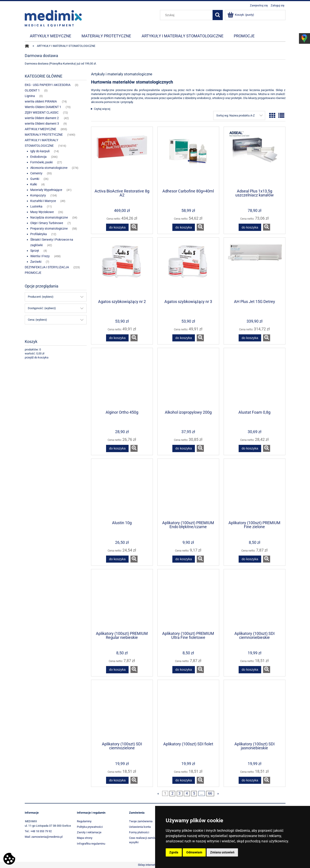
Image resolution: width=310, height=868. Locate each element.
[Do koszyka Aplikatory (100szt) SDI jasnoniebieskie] (250, 780)
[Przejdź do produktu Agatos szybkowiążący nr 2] (122, 268)
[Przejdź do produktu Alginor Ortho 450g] (122, 379)
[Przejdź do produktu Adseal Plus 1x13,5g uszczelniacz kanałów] (255, 157)
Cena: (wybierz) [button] (37, 320)
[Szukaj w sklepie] (187, 15)
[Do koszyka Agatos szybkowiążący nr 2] (117, 338)
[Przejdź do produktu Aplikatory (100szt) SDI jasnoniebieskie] (255, 710)
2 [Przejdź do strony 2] (172, 794)
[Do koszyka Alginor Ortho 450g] (117, 448)
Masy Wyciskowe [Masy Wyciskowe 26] (42, 212)
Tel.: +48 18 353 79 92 (38, 831)
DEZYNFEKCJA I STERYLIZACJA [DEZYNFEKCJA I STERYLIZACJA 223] (47, 267)
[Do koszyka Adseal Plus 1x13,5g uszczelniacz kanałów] (250, 227)
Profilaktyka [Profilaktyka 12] (39, 234)
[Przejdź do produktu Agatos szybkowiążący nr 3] (188, 268)
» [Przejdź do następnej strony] (218, 794)
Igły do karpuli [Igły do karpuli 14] (40, 151)
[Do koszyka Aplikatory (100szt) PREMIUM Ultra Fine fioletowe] (184, 670)
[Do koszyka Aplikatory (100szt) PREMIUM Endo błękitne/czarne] (184, 559)
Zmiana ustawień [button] (222, 852)
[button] (134, 227)
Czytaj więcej (102, 109)
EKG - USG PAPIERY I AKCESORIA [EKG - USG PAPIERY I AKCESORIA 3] (48, 85)
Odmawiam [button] (194, 852)
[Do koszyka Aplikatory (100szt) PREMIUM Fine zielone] (250, 559)
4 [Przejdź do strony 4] (187, 794)
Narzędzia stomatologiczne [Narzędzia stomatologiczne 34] (49, 217)
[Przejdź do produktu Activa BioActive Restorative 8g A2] (122, 157)
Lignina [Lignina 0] (30, 96)
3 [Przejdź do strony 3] (180, 794)
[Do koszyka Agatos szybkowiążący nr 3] (184, 338)
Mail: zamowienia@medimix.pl (44, 837)
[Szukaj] (218, 15)
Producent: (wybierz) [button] (41, 297)
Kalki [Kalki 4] (34, 184)
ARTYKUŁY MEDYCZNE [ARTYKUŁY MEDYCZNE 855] (40, 129)
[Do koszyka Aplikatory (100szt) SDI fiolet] (184, 780)
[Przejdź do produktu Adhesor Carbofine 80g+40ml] (188, 157)
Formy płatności (139, 832)
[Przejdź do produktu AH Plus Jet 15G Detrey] (255, 268)
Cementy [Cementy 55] (36, 173)
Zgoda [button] (174, 852)
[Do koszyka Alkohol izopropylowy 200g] (184, 448)
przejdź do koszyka (37, 357)
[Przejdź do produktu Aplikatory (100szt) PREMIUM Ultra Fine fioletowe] (188, 600)
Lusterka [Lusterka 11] (36, 206)
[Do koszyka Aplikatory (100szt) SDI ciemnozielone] (117, 780)
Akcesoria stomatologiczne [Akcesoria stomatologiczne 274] (49, 168)
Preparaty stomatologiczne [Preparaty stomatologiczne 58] (49, 228)
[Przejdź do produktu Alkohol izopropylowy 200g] (188, 379)
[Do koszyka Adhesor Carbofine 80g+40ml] (184, 227)
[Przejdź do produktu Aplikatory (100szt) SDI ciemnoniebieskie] (255, 600)
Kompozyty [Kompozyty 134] (38, 195)
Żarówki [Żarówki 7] (36, 262)
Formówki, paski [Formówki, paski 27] (41, 162)
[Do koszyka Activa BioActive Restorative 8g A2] (117, 227)
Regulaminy (84, 821)
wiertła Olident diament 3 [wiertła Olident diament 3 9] (42, 124)
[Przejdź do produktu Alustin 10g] (122, 489)
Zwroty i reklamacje (89, 832)
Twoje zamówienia (141, 821)
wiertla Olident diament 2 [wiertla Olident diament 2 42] (42, 118)
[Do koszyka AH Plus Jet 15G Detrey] (250, 338)
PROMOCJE (33, 273)
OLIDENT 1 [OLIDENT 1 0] (32, 90)
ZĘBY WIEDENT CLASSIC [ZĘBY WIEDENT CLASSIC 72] (42, 112)
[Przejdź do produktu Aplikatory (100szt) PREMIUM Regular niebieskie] (122, 600)
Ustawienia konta (140, 827)
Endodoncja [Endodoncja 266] (38, 157)
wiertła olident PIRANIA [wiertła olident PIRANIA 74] (41, 101)
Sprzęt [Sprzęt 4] (35, 251)
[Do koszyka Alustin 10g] (117, 559)
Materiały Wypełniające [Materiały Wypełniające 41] (46, 190)
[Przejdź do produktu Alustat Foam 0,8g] (255, 379)
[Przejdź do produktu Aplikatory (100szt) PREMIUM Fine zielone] (255, 489)
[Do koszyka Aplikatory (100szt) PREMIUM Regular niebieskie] (117, 670)
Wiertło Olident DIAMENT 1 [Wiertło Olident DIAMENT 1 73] (43, 107)
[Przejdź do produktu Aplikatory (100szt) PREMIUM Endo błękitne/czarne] (188, 489)
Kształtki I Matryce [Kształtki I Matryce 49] (43, 201)
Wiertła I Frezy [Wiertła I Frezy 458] (40, 256)
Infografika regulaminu (91, 844)
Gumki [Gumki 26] (35, 179)
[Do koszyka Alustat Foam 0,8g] (250, 448)
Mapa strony (85, 838)
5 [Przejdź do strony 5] (194, 794)
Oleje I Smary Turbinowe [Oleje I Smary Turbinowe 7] (47, 223)
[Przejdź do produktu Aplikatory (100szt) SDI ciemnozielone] (122, 710)
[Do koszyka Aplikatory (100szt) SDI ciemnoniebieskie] (250, 670)
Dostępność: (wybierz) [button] (42, 308)
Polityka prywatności (90, 827)
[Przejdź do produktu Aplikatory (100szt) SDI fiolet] (188, 710)
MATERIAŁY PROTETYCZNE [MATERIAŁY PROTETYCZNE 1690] (44, 135)
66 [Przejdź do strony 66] (210, 794)
